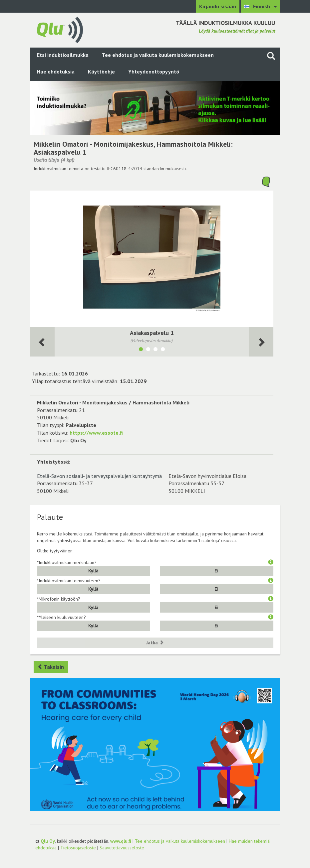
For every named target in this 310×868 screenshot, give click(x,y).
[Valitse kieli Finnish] (260, 6)
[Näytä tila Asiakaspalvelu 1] (141, 350)
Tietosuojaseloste (78, 848)
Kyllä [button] (93, 571)
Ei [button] (216, 571)
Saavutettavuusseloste (122, 848)
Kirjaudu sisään (218, 6)
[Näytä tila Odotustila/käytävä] (155, 350)
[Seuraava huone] (42, 342)
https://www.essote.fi (96, 433)
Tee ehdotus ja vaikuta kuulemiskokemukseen (158, 55)
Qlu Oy (48, 841)
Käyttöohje (101, 72)
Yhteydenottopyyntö (154, 72)
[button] (271, 562)
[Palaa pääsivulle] (60, 29)
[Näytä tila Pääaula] (148, 350)
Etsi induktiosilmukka (63, 55)
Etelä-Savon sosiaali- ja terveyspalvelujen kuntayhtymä (99, 476)
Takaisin (51, 667)
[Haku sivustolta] (271, 56)
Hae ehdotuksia (56, 72)
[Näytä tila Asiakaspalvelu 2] (163, 350)
